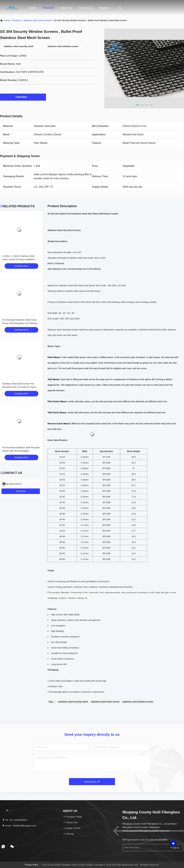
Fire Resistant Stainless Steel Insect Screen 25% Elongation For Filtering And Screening (20, 323)
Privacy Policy (32, 865)
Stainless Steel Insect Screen (37, 20)
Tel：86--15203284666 (15, 820)
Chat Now (23, 97)
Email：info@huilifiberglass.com (19, 826)
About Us (66, 8)
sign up (174, 848)
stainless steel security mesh (73, 702)
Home (33, 8)
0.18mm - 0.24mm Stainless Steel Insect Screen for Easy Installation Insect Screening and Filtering (19, 259)
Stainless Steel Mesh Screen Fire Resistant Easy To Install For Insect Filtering (19, 387)
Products (48, 8)
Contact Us (85, 8)
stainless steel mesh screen (105, 702)
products (16, 20)
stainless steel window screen (138, 702)
